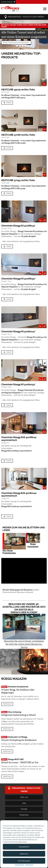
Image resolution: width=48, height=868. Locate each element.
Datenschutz (19, 865)
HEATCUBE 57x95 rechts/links (18, 180)
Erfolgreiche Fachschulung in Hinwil (18, 715)
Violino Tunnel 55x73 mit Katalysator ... (16, 42)
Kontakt (24, 809)
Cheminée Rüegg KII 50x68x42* (18, 226)
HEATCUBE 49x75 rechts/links (18, 89)
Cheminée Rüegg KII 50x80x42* (18, 331)
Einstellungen (24, 861)
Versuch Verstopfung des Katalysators (19, 740)
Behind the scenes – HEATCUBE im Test (20, 763)
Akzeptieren (24, 847)
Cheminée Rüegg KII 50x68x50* (18, 279)
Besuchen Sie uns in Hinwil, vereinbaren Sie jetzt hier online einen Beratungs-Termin (24, 644)
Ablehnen (24, 854)
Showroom (24, 815)
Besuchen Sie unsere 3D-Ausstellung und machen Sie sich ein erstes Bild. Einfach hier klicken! (24, 608)
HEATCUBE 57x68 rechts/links (18, 135)
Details (7, 103)
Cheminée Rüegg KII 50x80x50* (18, 384)
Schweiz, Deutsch (7, 2)
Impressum (29, 865)
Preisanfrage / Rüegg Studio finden (24, 17)
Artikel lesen (7, 704)
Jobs (24, 803)
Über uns (24, 797)
